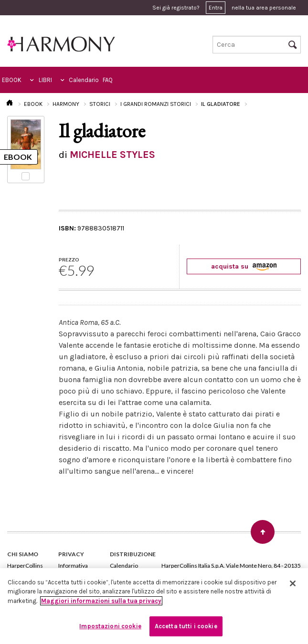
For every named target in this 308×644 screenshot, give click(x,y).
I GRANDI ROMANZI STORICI (156, 104)
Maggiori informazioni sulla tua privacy (101, 601)
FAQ (108, 80)
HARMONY (66, 104)
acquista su (244, 266)
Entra (216, 8)
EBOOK (12, 80)
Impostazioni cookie (110, 626)
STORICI (100, 104)
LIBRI (45, 80)
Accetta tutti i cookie (186, 626)
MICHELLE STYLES (112, 155)
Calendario (84, 80)
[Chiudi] (293, 583)
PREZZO (69, 260)
